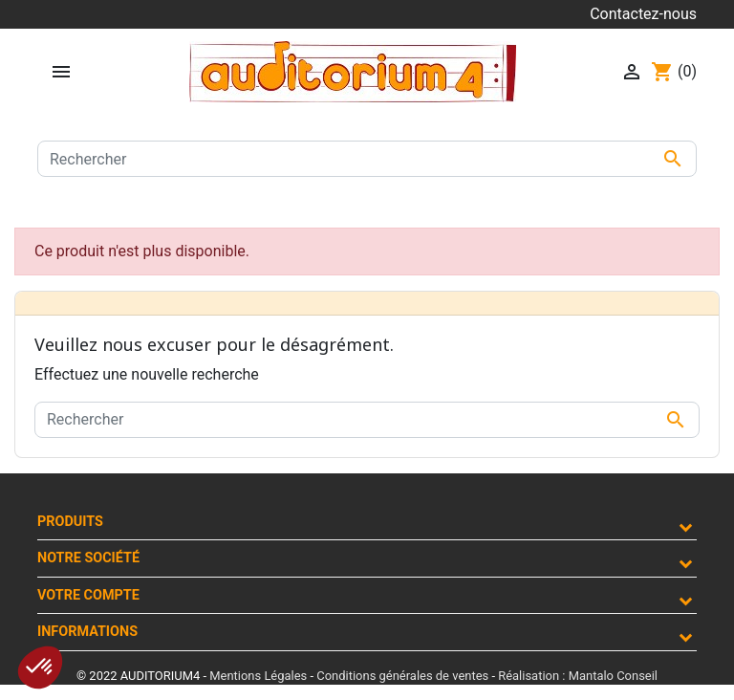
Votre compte (88, 595)
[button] (40, 667)
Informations (87, 632)
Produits (70, 522)
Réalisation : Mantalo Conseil (578, 676)
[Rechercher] (367, 159)
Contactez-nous (643, 14)
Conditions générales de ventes (402, 676)
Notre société (88, 558)
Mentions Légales (258, 676)
